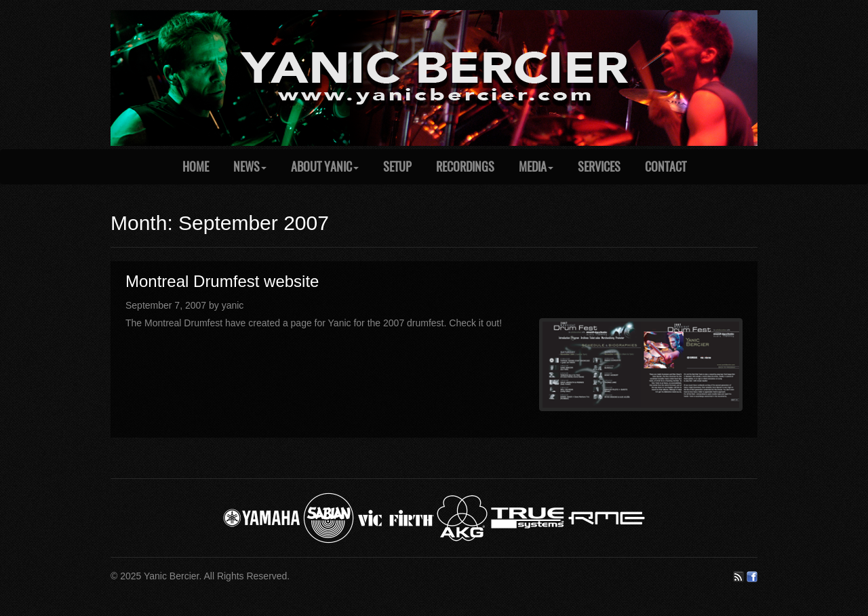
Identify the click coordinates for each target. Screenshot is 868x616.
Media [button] (536, 167)
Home (196, 167)
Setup (397, 167)
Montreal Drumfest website (222, 281)
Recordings (465, 167)
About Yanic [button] (325, 167)
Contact (666, 167)
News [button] (250, 167)
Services (599, 167)
